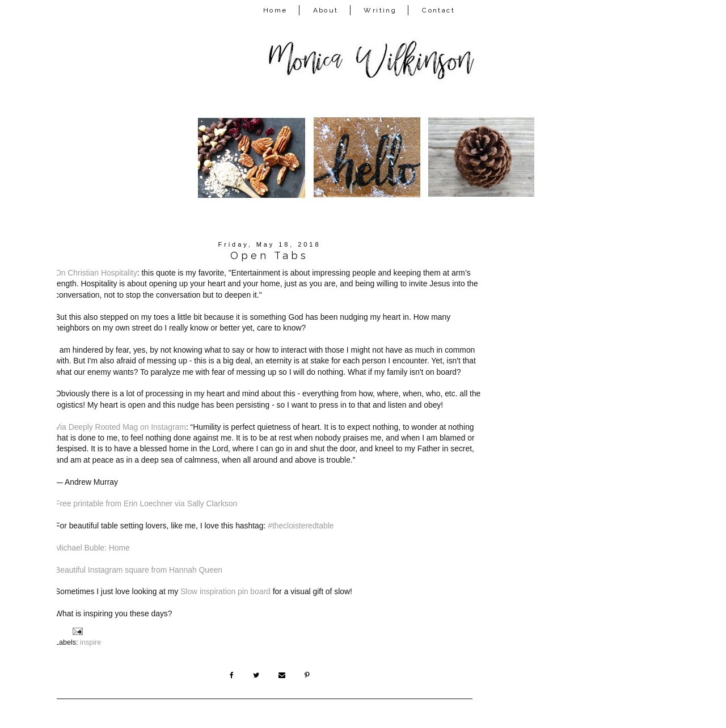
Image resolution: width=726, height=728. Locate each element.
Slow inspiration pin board (225, 591)
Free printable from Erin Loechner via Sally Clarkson (146, 503)
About (326, 10)
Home (275, 10)
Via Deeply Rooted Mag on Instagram (121, 427)
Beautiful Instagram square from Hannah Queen (139, 570)
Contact (438, 10)
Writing (380, 10)
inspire (90, 642)
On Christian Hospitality (96, 273)
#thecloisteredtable (302, 526)
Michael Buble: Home (92, 548)
